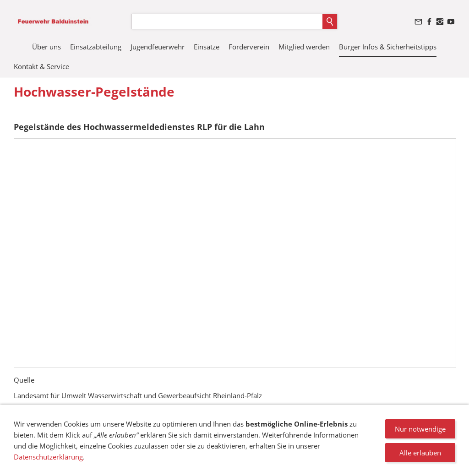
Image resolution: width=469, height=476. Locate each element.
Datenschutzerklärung (48, 457)
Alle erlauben (420, 453)
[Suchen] (227, 22)
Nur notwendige (420, 429)
